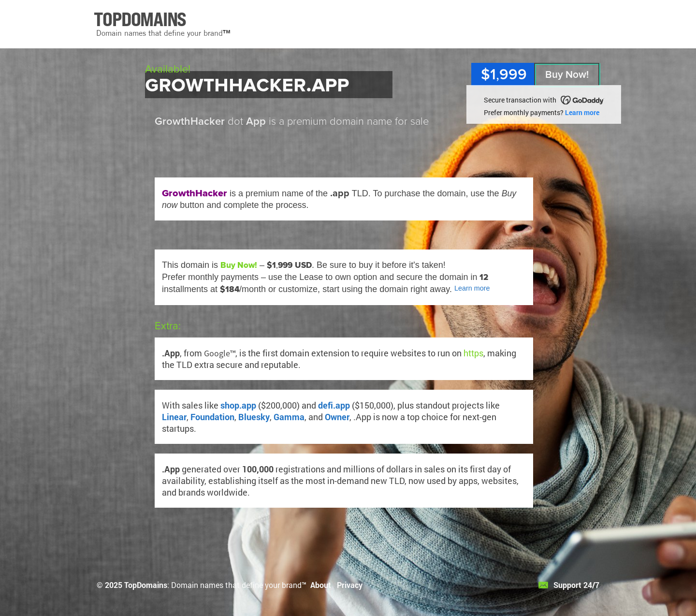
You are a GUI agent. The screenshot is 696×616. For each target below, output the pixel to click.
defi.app (334, 405)
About (321, 585)
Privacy (350, 585)
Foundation (212, 417)
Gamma (289, 417)
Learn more (582, 112)
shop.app (238, 405)
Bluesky (254, 417)
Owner (337, 417)
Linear (174, 417)
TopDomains (146, 585)
